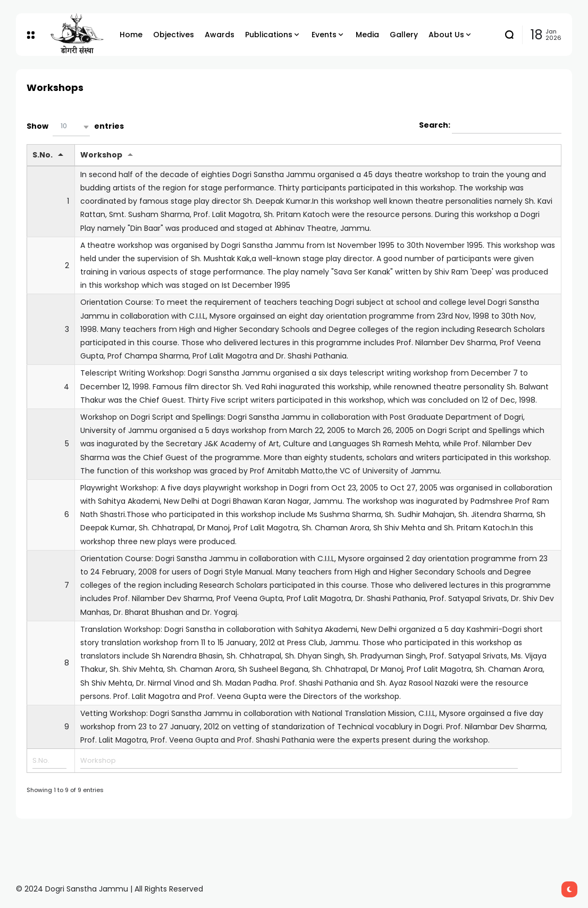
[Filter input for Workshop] (299, 761)
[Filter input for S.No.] (49, 761)
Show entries (75, 127)
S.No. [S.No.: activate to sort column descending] (43, 155)
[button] (71, 127)
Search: (490, 126)
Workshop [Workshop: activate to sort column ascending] (101, 155)
